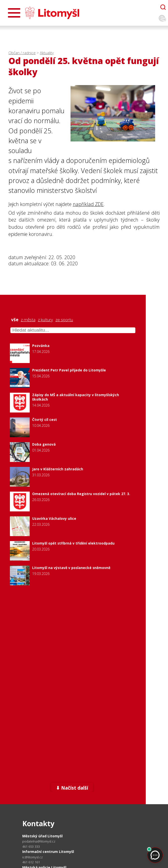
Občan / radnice (22, 53)
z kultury (45, 320)
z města (28, 320)
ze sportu (64, 320)
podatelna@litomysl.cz (39, 841)
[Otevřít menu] (14, 13)
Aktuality (47, 53)
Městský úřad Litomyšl (42, 836)
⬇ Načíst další (72, 788)
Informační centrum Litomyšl (48, 852)
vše (15, 320)
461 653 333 (31, 846)
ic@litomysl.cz (33, 857)
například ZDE (88, 204)
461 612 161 (31, 862)
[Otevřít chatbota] (163, 7)
